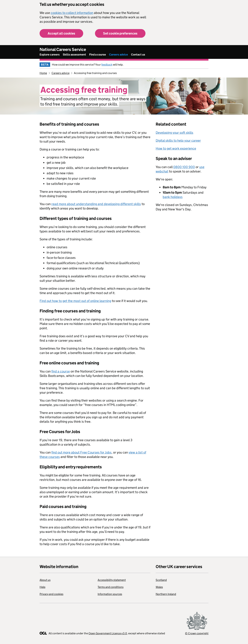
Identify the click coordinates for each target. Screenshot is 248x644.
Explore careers (50, 55)
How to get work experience (176, 148)
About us (45, 580)
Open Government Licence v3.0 (108, 633)
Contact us (138, 55)
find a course (61, 371)
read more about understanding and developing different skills (96, 204)
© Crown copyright (197, 633)
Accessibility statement (112, 580)
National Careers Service (63, 49)
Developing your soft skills (174, 133)
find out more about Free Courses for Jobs (81, 452)
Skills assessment (74, 55)
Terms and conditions (111, 587)
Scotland (161, 580)
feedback (107, 65)
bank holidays (173, 197)
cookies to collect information (72, 13)
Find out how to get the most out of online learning (75, 301)
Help (42, 587)
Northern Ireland (166, 594)
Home (43, 73)
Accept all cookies (61, 33)
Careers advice (118, 55)
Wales (159, 587)
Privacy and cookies (51, 594)
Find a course (98, 55)
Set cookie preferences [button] (120, 33)
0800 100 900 (184, 167)
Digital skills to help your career (178, 141)
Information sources (110, 594)
